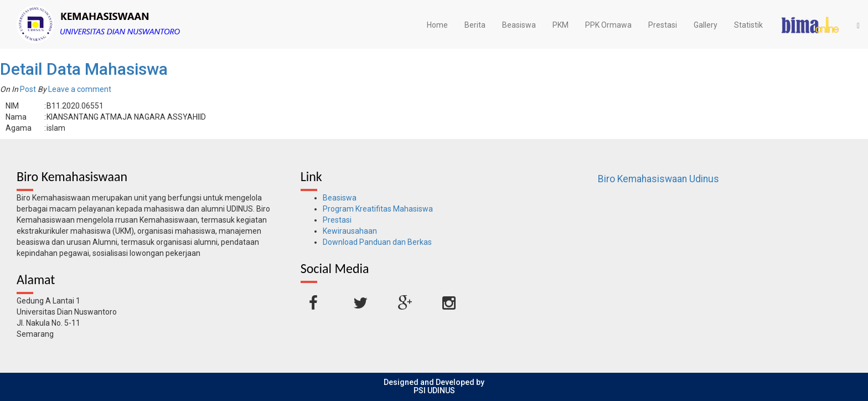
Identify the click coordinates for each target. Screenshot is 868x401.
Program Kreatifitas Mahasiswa (378, 209)
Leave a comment (80, 89)
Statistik (748, 25)
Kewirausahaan (350, 231)
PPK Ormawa (608, 25)
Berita (475, 25)
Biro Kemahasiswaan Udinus (658, 179)
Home (437, 25)
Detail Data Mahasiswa (84, 69)
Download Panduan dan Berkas (377, 242)
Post (28, 89)
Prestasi (663, 25)
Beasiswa (519, 25)
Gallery (706, 25)
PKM (560, 25)
